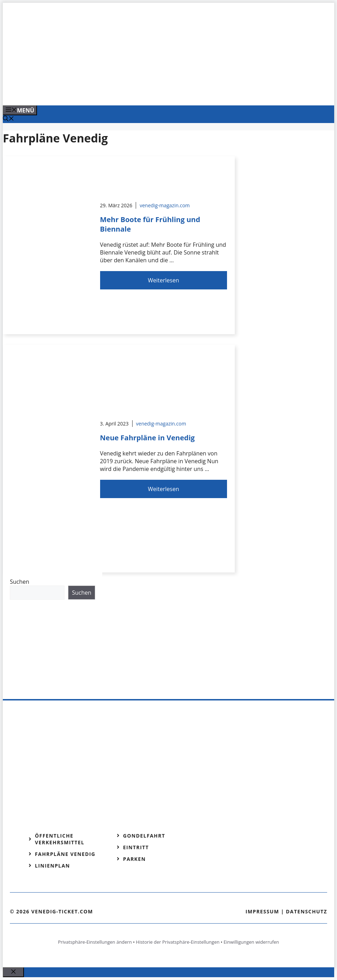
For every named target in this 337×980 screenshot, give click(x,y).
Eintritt (136, 847)
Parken (134, 859)
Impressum (262, 911)
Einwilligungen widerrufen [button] (251, 942)
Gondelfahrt (144, 836)
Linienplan (53, 866)
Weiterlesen (164, 280)
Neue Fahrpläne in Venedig (148, 438)
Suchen (20, 582)
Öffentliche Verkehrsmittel (60, 839)
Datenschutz (307, 911)
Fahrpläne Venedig (65, 854)
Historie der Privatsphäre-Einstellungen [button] (178, 942)
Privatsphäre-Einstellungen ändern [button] (95, 942)
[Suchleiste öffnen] (8, 119)
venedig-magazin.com (165, 205)
